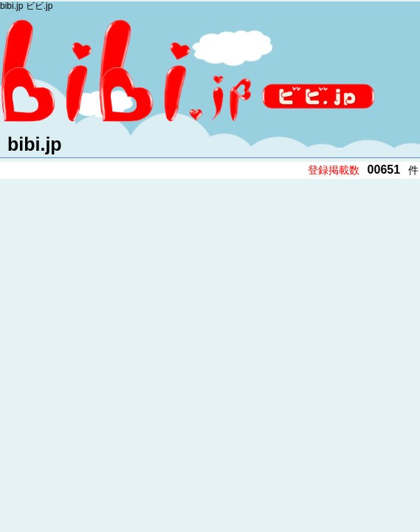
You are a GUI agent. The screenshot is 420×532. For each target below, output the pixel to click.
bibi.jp (35, 144)
